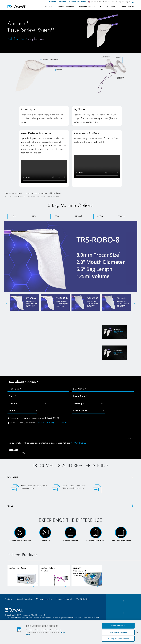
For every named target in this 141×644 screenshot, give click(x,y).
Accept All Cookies (118, 626)
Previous (6, 303)
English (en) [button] (122, 2)
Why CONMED (82, 599)
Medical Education (44, 599)
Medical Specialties (24, 599)
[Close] (137, 632)
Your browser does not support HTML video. (44, 171)
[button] (101, 2)
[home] (17, 6)
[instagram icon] (123, 613)
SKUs (11, 506)
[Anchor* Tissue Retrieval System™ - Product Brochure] (29, 489)
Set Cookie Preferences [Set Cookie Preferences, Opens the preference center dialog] (118, 632)
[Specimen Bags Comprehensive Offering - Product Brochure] (70, 489)
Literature (13, 477)
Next (134, 303)
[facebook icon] (123, 601)
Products (8, 599)
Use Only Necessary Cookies (118, 639)
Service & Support (64, 599)
